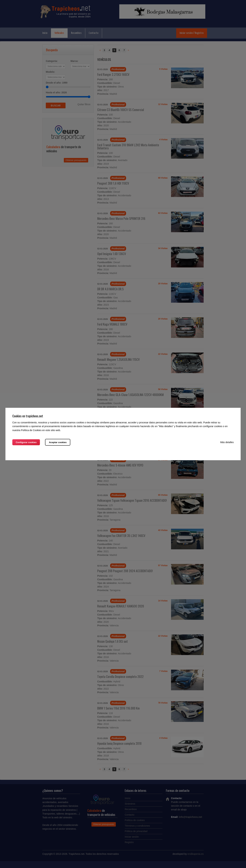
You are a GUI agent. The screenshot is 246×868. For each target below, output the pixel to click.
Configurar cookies (26, 442)
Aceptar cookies (58, 442)
